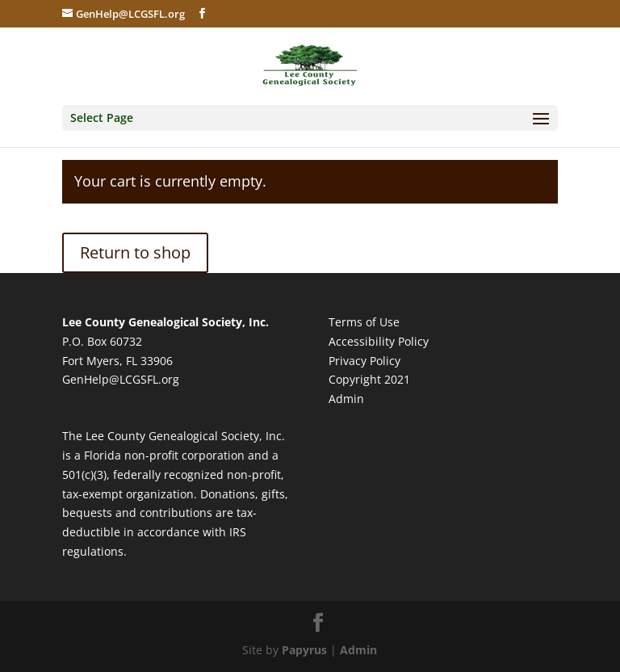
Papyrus (304, 650)
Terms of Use (364, 322)
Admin (346, 399)
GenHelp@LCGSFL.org (121, 379)
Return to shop (135, 252)
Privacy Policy (364, 361)
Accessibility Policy (379, 341)
